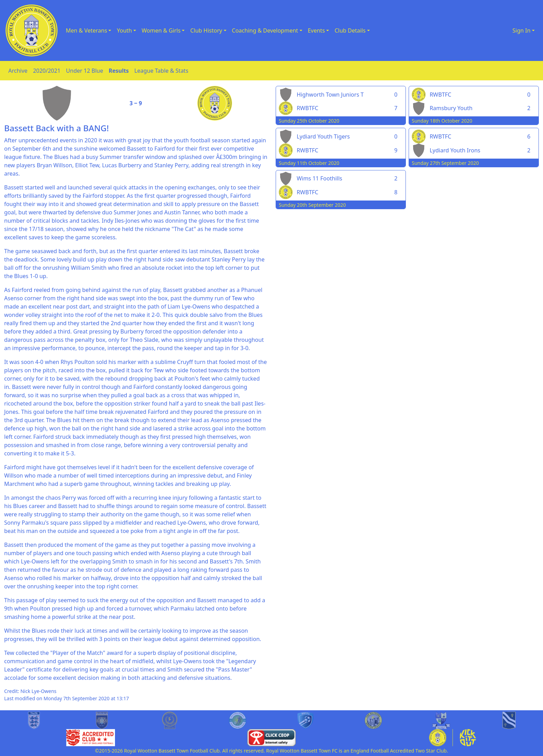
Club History (206, 30)
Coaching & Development (265, 30)
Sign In (522, 30)
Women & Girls (161, 30)
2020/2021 (47, 71)
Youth (124, 30)
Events (316, 30)
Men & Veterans (86, 30)
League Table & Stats (161, 71)
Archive (18, 71)
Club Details (350, 30)
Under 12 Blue (85, 71)
